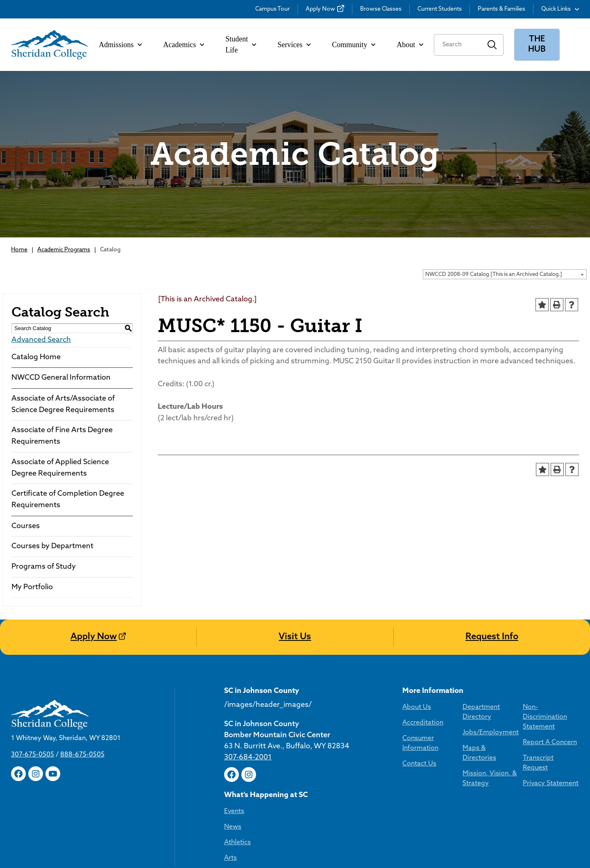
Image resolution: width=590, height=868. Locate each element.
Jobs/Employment (330, 748)
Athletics (516, 771)
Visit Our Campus (402, 673)
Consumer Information (259, 763)
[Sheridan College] (50, 45)
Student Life (241, 44)
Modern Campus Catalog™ (428, 862)
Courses (26, 526)
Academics (184, 45)
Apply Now (320, 9)
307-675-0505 (33, 699)
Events (513, 740)
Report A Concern (407, 758)
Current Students (440, 9)
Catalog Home (36, 357)
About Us (238, 732)
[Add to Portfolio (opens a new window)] (542, 305)
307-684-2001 (33, 786)
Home (19, 250)
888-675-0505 (82, 699)
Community (354, 45)
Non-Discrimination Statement (410, 737)
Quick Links (560, 9)
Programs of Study (44, 567)
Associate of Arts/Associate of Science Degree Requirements (63, 404)
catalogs (131, 862)
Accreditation (245, 748)
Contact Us (241, 779)
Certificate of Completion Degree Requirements (68, 500)
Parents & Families (501, 9)
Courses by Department (52, 546)
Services (294, 45)
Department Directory (336, 732)
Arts (509, 787)
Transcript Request (408, 773)
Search (492, 45)
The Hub (537, 44)
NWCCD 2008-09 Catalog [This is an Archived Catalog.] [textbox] (494, 275)
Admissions (120, 45)
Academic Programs (64, 250)
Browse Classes (381, 9)
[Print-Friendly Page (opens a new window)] (557, 305)
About (410, 45)
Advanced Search (41, 340)
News (511, 756)
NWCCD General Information (61, 378)
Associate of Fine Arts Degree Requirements (62, 436)
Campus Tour (272, 9)
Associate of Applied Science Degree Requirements (60, 468)
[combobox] (505, 274)
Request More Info (520, 673)
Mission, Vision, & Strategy (329, 784)
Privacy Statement (408, 789)
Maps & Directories (331, 763)
